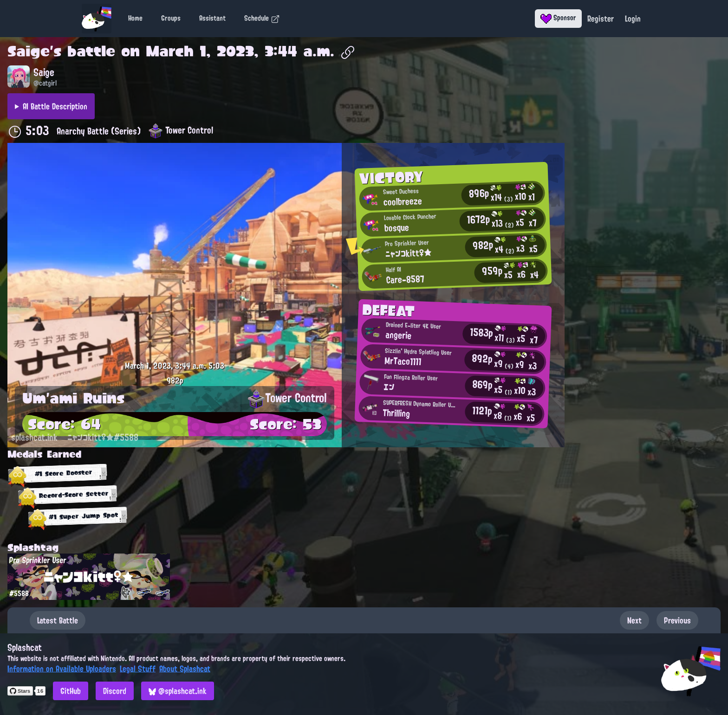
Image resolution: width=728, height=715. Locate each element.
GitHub (71, 691)
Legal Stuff (138, 669)
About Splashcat (185, 669)
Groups (171, 18)
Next (634, 620)
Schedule (262, 18)
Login (633, 19)
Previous (677, 620)
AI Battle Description (55, 106)
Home (135, 18)
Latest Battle (58, 620)
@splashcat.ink (178, 691)
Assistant (212, 18)
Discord (115, 691)
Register (601, 19)
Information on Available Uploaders (62, 669)
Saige (29, 51)
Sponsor (558, 18)
